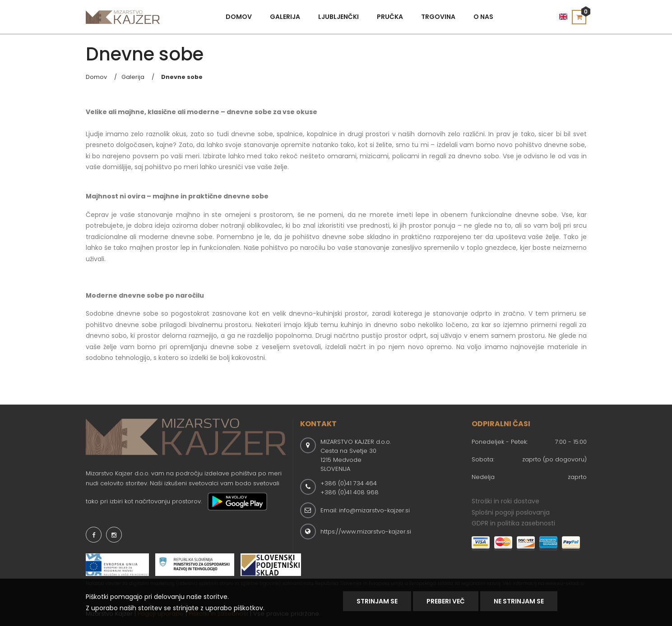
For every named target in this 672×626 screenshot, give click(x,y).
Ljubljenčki (338, 17)
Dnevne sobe (182, 77)
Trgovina (438, 17)
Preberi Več (446, 601)
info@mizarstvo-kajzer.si (374, 510)
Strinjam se (377, 601)
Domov (239, 17)
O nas (483, 17)
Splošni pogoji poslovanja (511, 512)
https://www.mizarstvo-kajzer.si (366, 532)
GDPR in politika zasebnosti (513, 523)
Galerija (285, 17)
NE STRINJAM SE (519, 601)
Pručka (390, 17)
